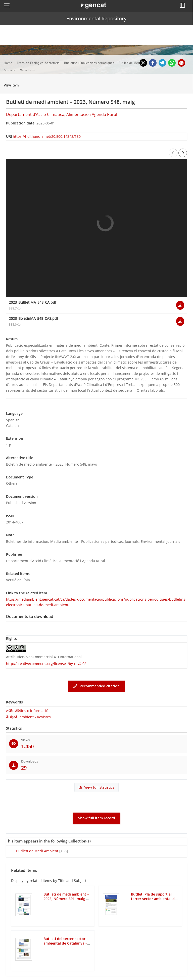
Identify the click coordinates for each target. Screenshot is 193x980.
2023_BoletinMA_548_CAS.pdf (33, 318)
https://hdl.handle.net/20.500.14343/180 (47, 136)
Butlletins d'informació (29, 711)
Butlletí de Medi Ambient (37, 851)
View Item (28, 70)
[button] (7, 5)
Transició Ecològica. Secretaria (39, 63)
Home (8, 63)
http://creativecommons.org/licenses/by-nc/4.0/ (46, 664)
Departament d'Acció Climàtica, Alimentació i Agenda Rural (62, 114)
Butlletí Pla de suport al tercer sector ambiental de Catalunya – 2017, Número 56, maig (154, 901)
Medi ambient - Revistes (30, 717)
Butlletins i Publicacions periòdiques (89, 63)
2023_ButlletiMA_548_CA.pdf (33, 302)
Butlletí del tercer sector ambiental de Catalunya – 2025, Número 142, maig (65, 943)
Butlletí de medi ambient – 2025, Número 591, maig (66, 897)
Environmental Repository (96, 18)
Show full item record (97, 818)
